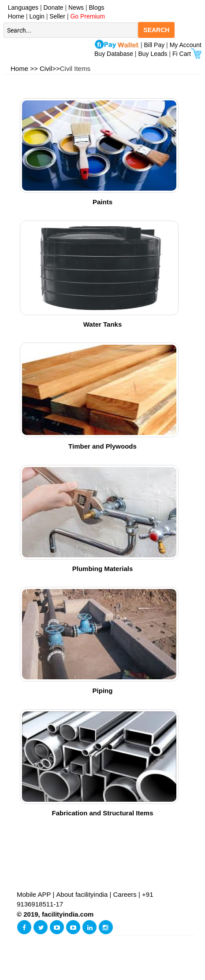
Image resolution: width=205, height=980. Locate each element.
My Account (186, 45)
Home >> (24, 68)
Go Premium (88, 16)
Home (14, 16)
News (77, 7)
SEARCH (156, 30)
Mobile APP (35, 894)
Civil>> (50, 68)
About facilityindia (83, 894)
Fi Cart (187, 54)
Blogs (97, 7)
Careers (125, 894)
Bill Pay (155, 45)
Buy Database (114, 54)
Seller (57, 16)
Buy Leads (153, 54)
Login (37, 16)
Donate (54, 7)
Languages (21, 7)
